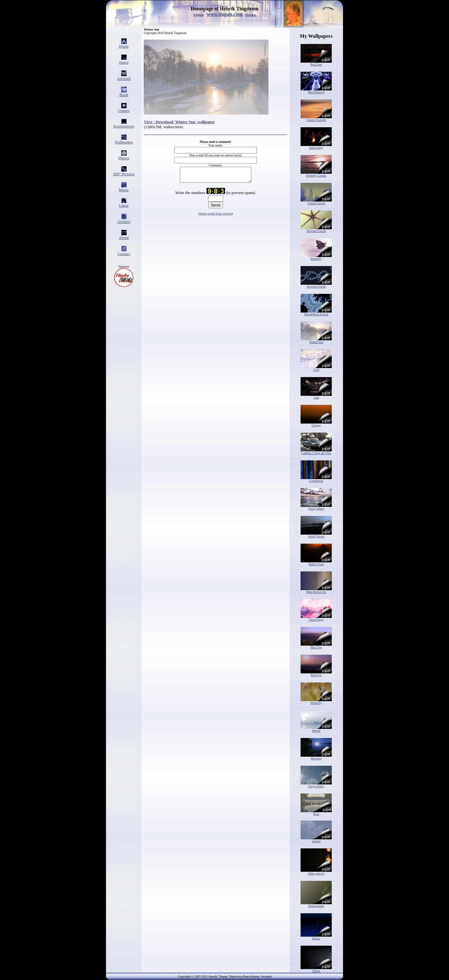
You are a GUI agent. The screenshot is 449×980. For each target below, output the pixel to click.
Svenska (250, 15)
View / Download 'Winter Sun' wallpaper (179, 122)
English (198, 15)
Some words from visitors (215, 216)
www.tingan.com (224, 14)
